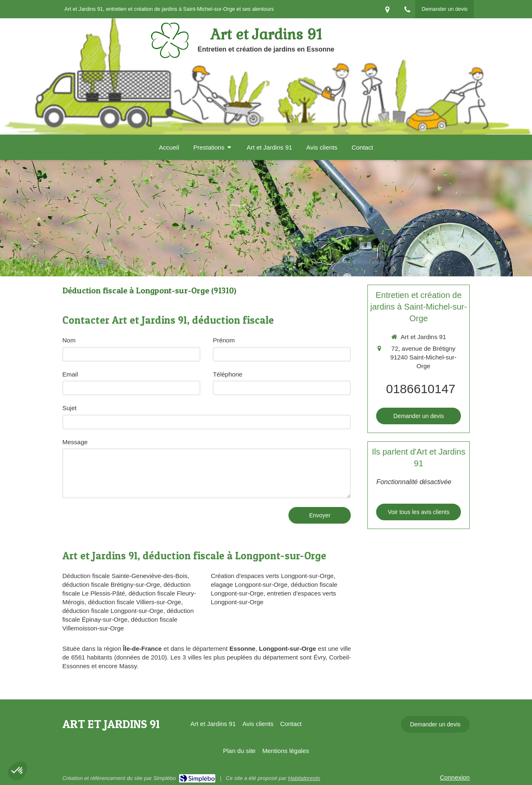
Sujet (69, 408)
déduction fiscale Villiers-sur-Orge (135, 602)
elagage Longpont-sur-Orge (249, 584)
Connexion (455, 777)
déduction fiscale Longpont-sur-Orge (113, 611)
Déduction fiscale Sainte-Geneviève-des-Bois (125, 576)
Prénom (224, 340)
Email (70, 374)
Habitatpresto (304, 778)
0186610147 (421, 389)
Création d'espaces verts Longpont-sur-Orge (272, 576)
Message (75, 442)
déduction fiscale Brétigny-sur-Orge (111, 584)
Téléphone (228, 374)
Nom (69, 340)
